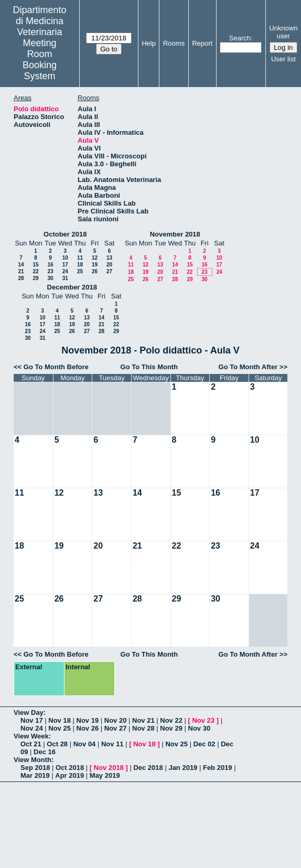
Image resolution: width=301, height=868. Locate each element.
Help (149, 43)
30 (50, 278)
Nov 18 (60, 720)
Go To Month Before (56, 367)
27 (109, 271)
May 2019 (105, 775)
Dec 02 (205, 744)
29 (35, 278)
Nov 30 (200, 728)
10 (65, 258)
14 (21, 265)
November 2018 (175, 234)
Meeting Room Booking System (40, 60)
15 (35, 265)
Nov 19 (88, 720)
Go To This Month (149, 367)
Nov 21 (143, 720)
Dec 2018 (148, 768)
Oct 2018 (70, 768)
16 (50, 265)
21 (21, 271)
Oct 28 (57, 744)
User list (283, 59)
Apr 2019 (69, 775)
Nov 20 (116, 720)
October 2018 (65, 234)
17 (65, 265)
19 (95, 265)
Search (240, 38)
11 (80, 258)
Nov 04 (85, 744)
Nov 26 (88, 728)
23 (50, 271)
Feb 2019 (218, 768)
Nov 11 (112, 744)
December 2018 (72, 287)
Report (202, 43)
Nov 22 (171, 720)
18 (80, 265)
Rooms (174, 43)
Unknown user (283, 32)
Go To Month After (248, 367)
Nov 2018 (109, 768)
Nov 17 (32, 720)
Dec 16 (45, 752)
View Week (31, 736)
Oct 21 (31, 744)
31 (65, 278)
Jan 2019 (183, 768)
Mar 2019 (35, 775)
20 (109, 265)
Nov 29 (171, 728)
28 (21, 278)
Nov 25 (60, 728)
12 (95, 258)
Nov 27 (116, 728)
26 (95, 271)
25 (80, 271)
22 (35, 271)
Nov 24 (32, 728)
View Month (33, 760)
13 (109, 258)
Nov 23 (203, 720)
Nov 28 (143, 728)
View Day (29, 712)
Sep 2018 (35, 768)
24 (65, 271)
